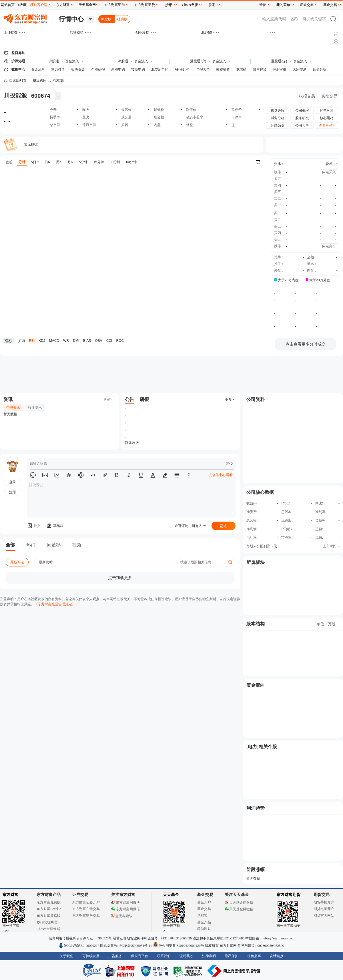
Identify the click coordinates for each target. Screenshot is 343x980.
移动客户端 (39, 5)
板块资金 (78, 69)
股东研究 (302, 118)
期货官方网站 (324, 916)
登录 (262, 5)
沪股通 (54, 61)
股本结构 (256, 624)
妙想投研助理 (47, 922)
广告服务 (115, 956)
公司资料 (256, 399)
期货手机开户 (324, 902)
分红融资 (278, 125)
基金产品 (204, 922)
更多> (108, 400)
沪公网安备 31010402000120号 (179, 946)
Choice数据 (190, 5)
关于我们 (67, 956)
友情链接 (277, 956)
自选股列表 (18, 80)
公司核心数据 (260, 492)
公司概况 (302, 111)
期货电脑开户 (324, 909)
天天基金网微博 (239, 903)
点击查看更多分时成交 (306, 344)
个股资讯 (13, 408)
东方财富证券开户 (86, 902)
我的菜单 (283, 5)
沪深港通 (18, 61)
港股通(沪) (198, 61)
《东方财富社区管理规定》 (55, 604)
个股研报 (98, 69)
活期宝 (202, 916)
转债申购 (138, 69)
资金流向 (38, 69)
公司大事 (302, 125)
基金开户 (204, 902)
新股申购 (118, 69)
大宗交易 (300, 69)
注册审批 (280, 69)
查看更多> (327, 125)
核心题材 (327, 118)
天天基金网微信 (239, 909)
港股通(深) (279, 61)
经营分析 (327, 111)
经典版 (122, 19)
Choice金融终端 (48, 929)
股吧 (212, 5)
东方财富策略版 (49, 916)
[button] (33, 475)
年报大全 (203, 69)
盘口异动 (18, 53)
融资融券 (223, 69)
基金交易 (204, 909)
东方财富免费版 (49, 902)
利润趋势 (256, 808)
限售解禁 (260, 69)
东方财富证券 (115, 5)
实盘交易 (329, 96)
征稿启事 (254, 956)
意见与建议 (122, 916)
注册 (13, 492)
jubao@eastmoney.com (278, 938)
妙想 (169, 5)
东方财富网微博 (125, 903)
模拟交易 (307, 96)
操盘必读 (278, 111)
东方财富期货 (288, 895)
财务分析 (278, 118)
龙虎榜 (241, 69)
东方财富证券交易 (86, 916)
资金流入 (72, 61)
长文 (34, 526)
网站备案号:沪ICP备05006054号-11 (126, 946)
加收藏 (21, 5)
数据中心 (18, 69)
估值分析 (320, 69)
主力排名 (58, 69)
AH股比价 (182, 69)
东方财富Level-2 (49, 909)
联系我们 (164, 956)
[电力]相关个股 (262, 747)
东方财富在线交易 (86, 909)
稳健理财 (204, 929)
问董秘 (54, 545)
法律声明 (209, 956)
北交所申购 (160, 69)
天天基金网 (87, 5)
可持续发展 (91, 956)
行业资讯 (35, 408)
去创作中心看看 (221, 475)
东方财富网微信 (125, 909)
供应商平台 (139, 956)
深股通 (123, 61)
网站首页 (8, 5)
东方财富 (10, 895)
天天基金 (171, 895)
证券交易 (307, 5)
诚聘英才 (186, 956)
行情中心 (71, 19)
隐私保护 (232, 956)
